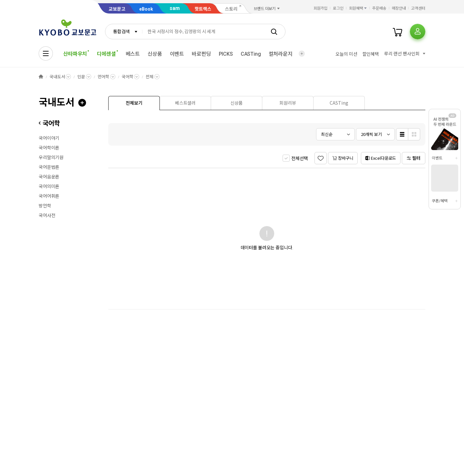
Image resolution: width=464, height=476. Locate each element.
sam (175, 8)
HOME (41, 77)
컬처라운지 (281, 54)
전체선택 (300, 158)
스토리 (231, 9)
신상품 (155, 54)
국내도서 (57, 77)
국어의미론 (49, 186)
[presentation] (134, 103)
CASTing (251, 54)
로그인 (338, 8)
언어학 (103, 77)
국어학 (128, 77)
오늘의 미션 (346, 54)
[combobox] (124, 32)
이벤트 (177, 54)
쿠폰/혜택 (440, 201)
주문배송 (379, 8)
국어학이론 (49, 148)
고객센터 (418, 8)
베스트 (133, 54)
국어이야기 (49, 138)
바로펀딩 (201, 54)
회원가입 (321, 8)
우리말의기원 (51, 157)
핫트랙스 (203, 9)
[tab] (134, 103)
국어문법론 (49, 167)
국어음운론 (49, 177)
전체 (150, 77)
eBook (146, 9)
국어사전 (47, 215)
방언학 (45, 206)
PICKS (226, 54)
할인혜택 (371, 54)
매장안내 (399, 8)
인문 (81, 77)
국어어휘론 (49, 196)
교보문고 (117, 9)
